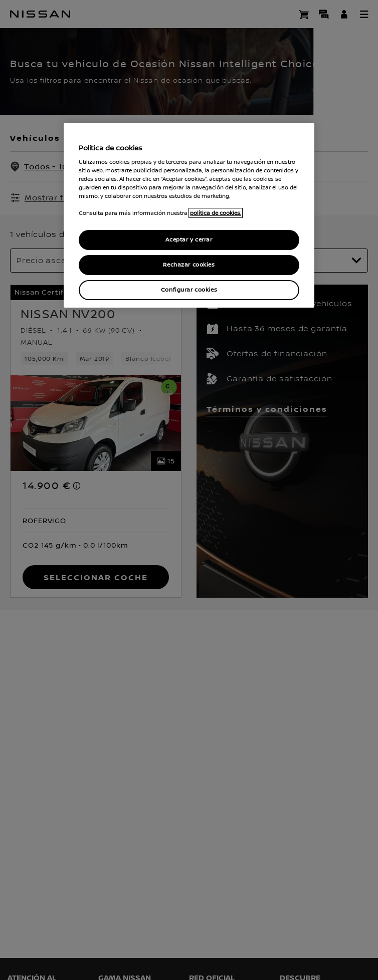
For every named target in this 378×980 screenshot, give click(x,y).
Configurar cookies (189, 290)
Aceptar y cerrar (189, 240)
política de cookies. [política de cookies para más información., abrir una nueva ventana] (216, 213)
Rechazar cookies (189, 265)
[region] (189, 215)
